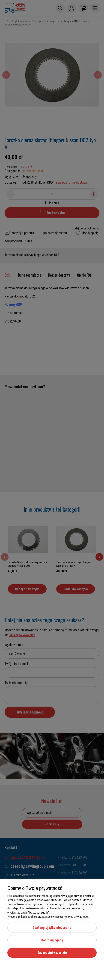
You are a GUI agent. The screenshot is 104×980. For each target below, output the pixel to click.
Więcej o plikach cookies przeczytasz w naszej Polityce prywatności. (48, 917)
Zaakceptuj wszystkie (52, 953)
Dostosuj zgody (52, 940)
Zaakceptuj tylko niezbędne (52, 928)
